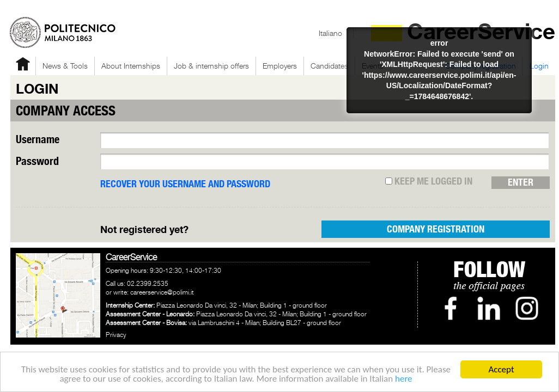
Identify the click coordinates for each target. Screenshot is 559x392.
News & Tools (65, 66)
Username (38, 140)
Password (37, 162)
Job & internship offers (211, 66)
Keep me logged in (429, 182)
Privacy (116, 335)
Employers (280, 66)
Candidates (329, 66)
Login (539, 66)
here (404, 379)
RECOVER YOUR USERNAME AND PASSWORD (185, 185)
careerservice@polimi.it (162, 292)
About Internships (131, 66)
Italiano (330, 33)
